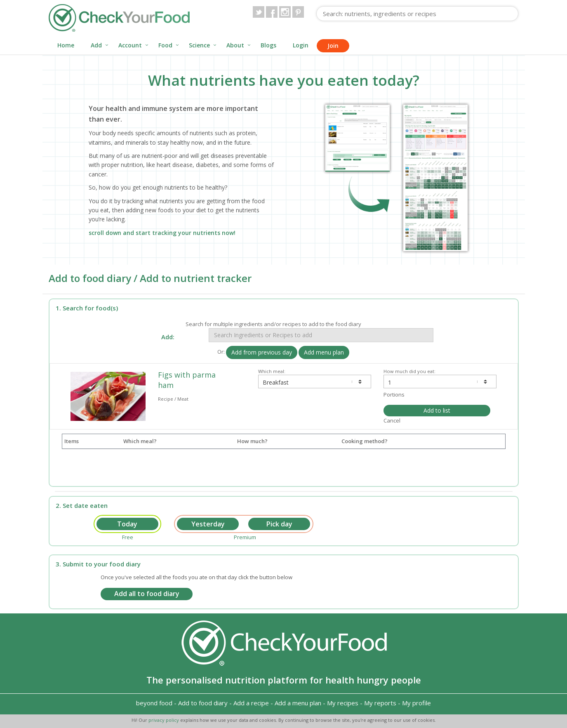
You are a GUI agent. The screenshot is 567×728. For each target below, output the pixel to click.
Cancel (392, 420)
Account (130, 45)
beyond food (154, 703)
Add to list (437, 410)
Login (301, 45)
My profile (416, 703)
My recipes (343, 703)
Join (333, 46)
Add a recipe (251, 703)
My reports (380, 703)
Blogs (268, 45)
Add (96, 45)
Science (199, 45)
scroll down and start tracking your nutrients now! (162, 233)
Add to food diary (203, 703)
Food (165, 45)
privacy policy (164, 720)
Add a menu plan (298, 703)
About (235, 45)
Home (66, 45)
